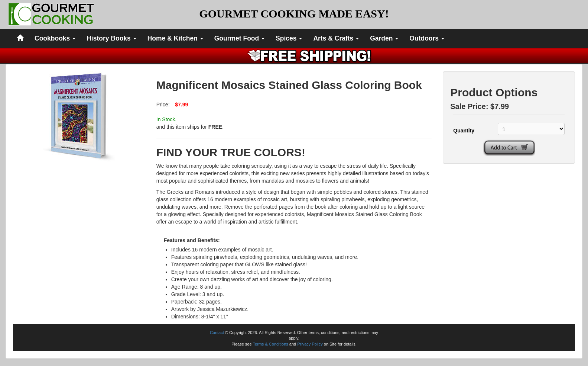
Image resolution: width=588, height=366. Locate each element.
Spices (289, 38)
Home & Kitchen (175, 38)
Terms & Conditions (270, 344)
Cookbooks (55, 38)
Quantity (464, 131)
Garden (384, 38)
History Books (111, 38)
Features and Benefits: (192, 240)
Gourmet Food (239, 38)
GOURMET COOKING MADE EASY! (294, 14)
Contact (217, 333)
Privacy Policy (310, 344)
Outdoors (427, 38)
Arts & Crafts (336, 38)
